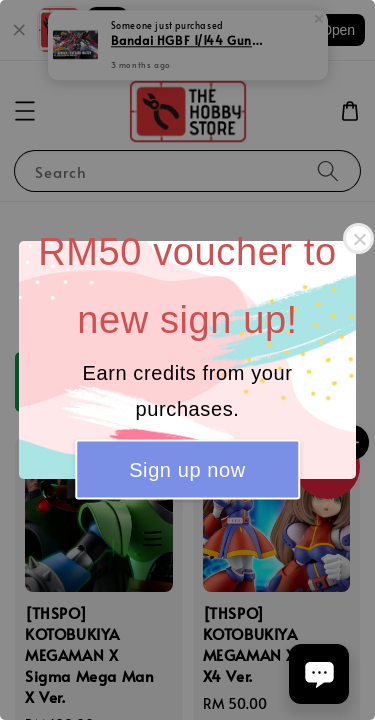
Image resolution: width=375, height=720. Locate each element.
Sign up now (187, 469)
